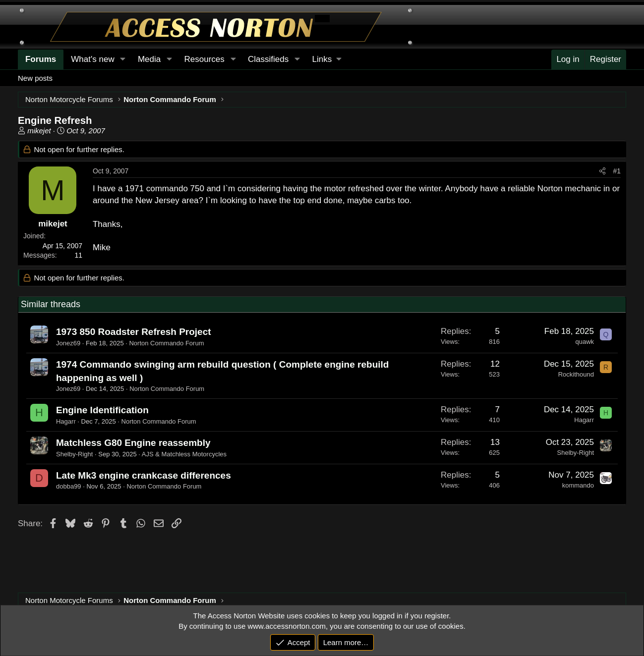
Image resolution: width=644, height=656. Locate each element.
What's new (92, 59)
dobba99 (69, 486)
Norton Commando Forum (166, 343)
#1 (617, 171)
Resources (205, 59)
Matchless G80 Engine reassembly (133, 443)
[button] (327, 59)
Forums (41, 59)
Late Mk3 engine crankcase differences (144, 475)
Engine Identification (102, 410)
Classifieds (268, 59)
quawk (585, 342)
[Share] (602, 171)
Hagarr (66, 421)
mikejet (39, 131)
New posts (35, 78)
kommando (578, 485)
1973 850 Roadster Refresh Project (134, 332)
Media (149, 59)
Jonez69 (68, 343)
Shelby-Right (74, 454)
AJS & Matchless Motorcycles (184, 454)
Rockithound (576, 374)
